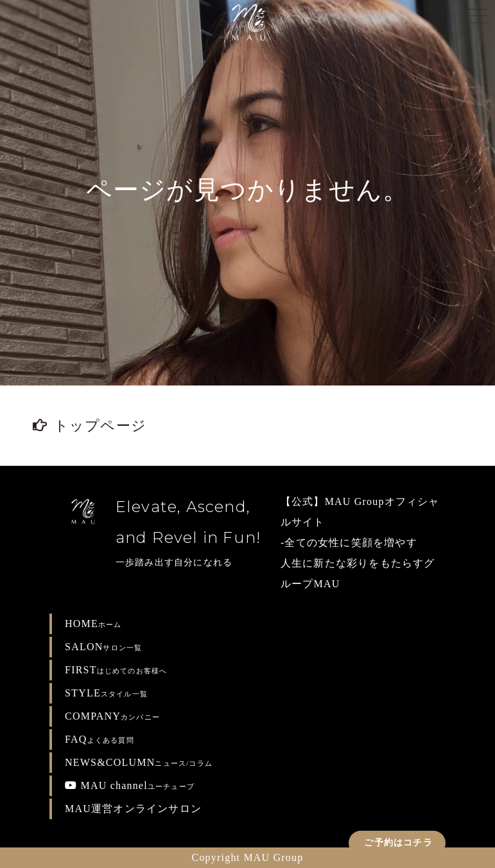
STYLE (106, 693)
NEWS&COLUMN (139, 762)
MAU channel (130, 785)
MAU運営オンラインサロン (133, 809)
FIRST (116, 670)
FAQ (100, 739)
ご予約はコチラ (397, 843)
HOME (93, 624)
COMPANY (112, 716)
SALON (103, 647)
